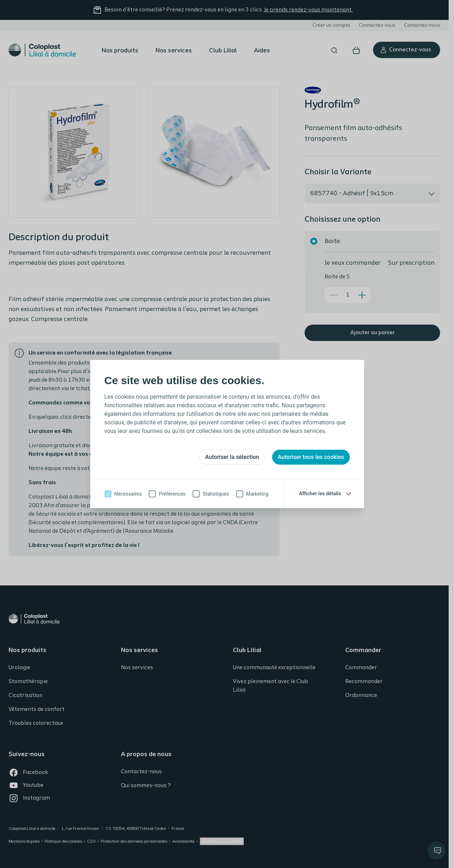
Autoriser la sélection (232, 457)
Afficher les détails (320, 494)
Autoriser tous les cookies (311, 457)
